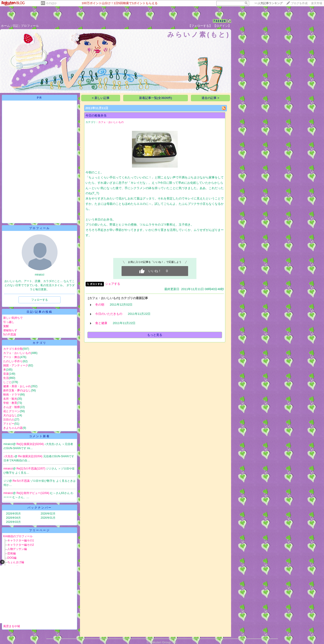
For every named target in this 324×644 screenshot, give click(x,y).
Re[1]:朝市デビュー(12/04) (33, 493)
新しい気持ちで (13, 318)
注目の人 (9, 420)
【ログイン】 (222, 26)
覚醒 (6, 326)
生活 (6, 378)
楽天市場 (317, 3)
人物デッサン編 (17, 549)
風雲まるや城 (12, 626)
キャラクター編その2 (21, 545)
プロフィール (30, 26)
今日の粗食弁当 (96, 115)
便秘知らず (10, 330)
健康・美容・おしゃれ (17, 386)
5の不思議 (10, 334)
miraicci (8, 469)
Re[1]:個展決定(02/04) (30, 444)
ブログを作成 (299, 3)
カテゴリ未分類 (13, 349)
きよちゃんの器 (13, 428)
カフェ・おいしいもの (17, 353)
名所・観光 (10, 399)
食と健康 (101, 323)
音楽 (6, 374)
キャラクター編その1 (21, 540)
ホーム (5, 26)
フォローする (40, 300)
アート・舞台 (12, 357)
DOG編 (12, 558)
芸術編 (12, 553)
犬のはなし (10, 415)
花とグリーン (12, 411)
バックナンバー (40, 508)
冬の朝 (100, 305)
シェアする (113, 284)
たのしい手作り (13, 361)
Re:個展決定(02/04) (31, 456)
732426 (220, 21)
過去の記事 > (210, 98)
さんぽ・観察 (12, 407)
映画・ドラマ (12, 395)
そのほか (51, 3)
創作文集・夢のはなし (17, 390)
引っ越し (9, 322)
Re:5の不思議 (22, 481)
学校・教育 (10, 403)
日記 (15, 26)
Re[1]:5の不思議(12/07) (31, 469)
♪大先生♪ (9, 456)
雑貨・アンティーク (16, 365)
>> (269, 3)
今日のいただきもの (109, 314)
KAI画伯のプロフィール (18, 536)
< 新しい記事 (101, 98)
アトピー (9, 424)
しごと (7, 382)
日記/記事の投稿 (39, 312)
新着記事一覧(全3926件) (156, 98)
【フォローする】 (200, 26)
